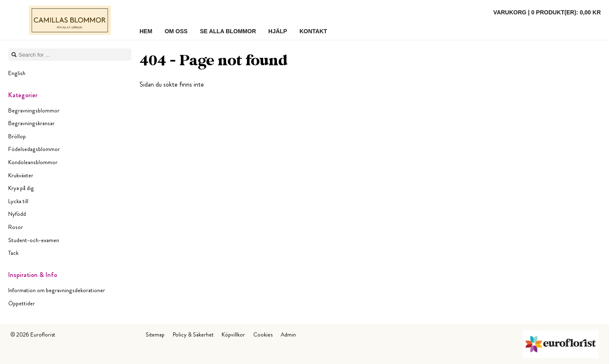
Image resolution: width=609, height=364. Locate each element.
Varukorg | (547, 12)
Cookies (263, 334)
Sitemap (155, 334)
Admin (288, 334)
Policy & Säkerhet (193, 334)
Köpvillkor (233, 334)
